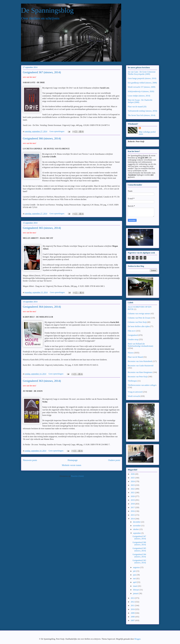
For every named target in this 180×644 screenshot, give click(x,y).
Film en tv (132, 331)
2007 (133, 620)
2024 (133, 481)
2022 (133, 489)
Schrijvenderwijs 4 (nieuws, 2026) (141, 91)
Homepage (73, 460)
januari (136, 593)
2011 (133, 605)
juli (134, 571)
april (135, 582)
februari (136, 590)
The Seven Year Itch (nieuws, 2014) (142, 115)
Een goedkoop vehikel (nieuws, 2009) (142, 83)
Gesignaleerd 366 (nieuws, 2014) (42, 138)
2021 (133, 493)
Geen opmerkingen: (57, 131)
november (137, 526)
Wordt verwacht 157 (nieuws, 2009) (142, 87)
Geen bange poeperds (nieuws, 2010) (142, 78)
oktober (136, 529)
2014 (133, 519)
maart (135, 586)
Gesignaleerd (133, 335)
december (137, 522)
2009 (133, 613)
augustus (137, 567)
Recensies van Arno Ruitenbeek (140, 361)
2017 (133, 507)
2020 (133, 496)
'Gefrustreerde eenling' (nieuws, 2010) (142, 111)
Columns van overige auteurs (139, 314)
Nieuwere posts (30, 460)
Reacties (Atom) (77, 476)
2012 (133, 602)
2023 (133, 485)
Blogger (137, 639)
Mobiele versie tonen (72, 465)
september (137, 533)
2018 (133, 504)
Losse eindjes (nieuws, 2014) (139, 96)
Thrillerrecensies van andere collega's (142, 385)
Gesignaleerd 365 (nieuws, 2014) (42, 228)
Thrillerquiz (132, 381)
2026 (133, 474)
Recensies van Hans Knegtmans (140, 372)
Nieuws (131, 353)
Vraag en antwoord (135, 392)
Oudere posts (114, 460)
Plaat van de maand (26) (137, 107)
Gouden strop (133, 339)
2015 (133, 515)
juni (135, 575)
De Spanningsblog (47, 10)
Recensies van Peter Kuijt (138, 377)
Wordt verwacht (134, 396)
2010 (133, 609)
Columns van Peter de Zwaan (139, 318)
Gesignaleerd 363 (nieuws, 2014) (42, 381)
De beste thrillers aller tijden (139, 326)
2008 (133, 617)
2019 (133, 500)
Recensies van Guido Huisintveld (141, 366)
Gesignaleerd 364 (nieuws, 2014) (42, 307)
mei (135, 579)
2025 (133, 478)
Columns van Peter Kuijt (137, 322)
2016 (133, 511)
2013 (133, 598)
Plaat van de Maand (135, 357)
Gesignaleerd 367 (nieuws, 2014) (42, 72)
